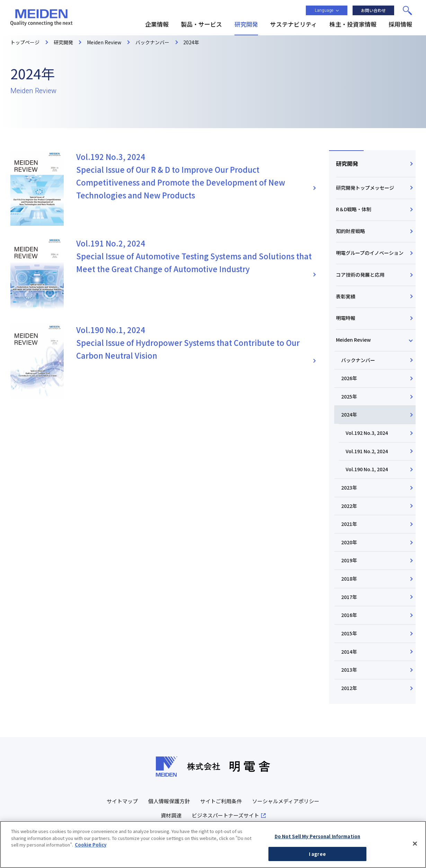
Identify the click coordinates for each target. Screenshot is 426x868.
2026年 (349, 378)
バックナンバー (358, 360)
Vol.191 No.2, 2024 (367, 451)
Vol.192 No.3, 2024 (367, 433)
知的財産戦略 (350, 231)
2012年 (349, 688)
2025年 (349, 396)
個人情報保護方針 (169, 801)
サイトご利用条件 (221, 801)
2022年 (349, 506)
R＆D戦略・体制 (354, 209)
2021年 (349, 524)
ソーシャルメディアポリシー (286, 801)
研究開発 (347, 163)
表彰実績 (346, 296)
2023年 (349, 487)
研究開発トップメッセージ (365, 188)
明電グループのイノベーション (370, 253)
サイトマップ (122, 801)
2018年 (349, 579)
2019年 (349, 560)
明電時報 (346, 318)
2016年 (349, 615)
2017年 (349, 597)
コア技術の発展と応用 (360, 275)
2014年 (349, 652)
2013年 (349, 670)
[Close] (415, 854)
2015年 (349, 633)
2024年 (349, 414)
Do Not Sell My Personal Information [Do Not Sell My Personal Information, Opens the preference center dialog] (318, 847)
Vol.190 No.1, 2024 (367, 469)
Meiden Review (353, 340)
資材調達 (171, 815)
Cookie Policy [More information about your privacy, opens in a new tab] (91, 855)
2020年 (349, 542)
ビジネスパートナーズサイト (225, 815)
